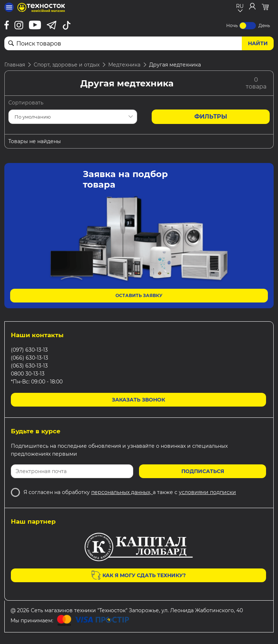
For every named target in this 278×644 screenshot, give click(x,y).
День (264, 25)
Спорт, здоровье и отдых (67, 65)
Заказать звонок (138, 400)
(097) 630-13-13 (29, 350)
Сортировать (26, 103)
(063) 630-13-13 (29, 366)
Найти (258, 43)
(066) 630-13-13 (30, 358)
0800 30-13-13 (28, 374)
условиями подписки (207, 492)
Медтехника (124, 65)
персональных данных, (122, 492)
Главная (15, 65)
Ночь (232, 25)
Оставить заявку (139, 295)
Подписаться (203, 471)
